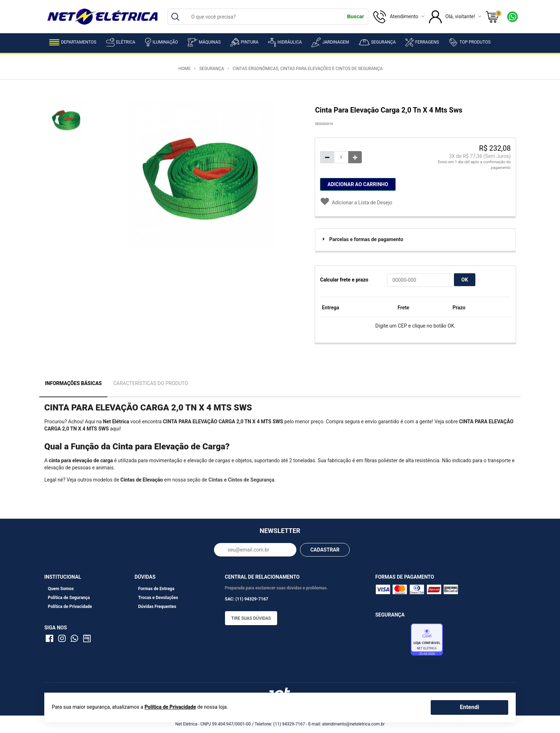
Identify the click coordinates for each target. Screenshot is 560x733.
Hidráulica (285, 42)
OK (465, 280)
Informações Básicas (73, 383)
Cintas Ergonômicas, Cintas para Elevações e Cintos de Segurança (307, 69)
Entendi (469, 707)
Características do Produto (151, 383)
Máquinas (204, 42)
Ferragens (422, 42)
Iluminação (161, 42)
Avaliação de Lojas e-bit (392, 642)
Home (185, 69)
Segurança (377, 42)
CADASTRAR (325, 550)
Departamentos (73, 42)
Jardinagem (330, 42)
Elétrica (121, 42)
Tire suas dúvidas (251, 618)
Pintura (244, 42)
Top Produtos (469, 42)
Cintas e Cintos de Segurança (241, 480)
